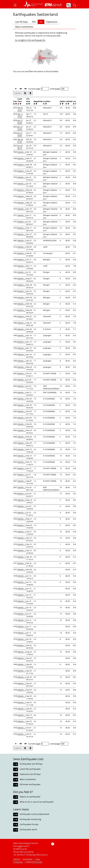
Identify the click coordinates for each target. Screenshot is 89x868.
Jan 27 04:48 (20, 122)
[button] (16, 5)
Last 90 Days (22, 22)
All (41, 22)
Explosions (52, 22)
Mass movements (24, 27)
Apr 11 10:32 (20, 115)
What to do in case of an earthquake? (37, 802)
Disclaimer (28, 859)
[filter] (16, 104)
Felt (34, 22)
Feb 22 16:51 (20, 109)
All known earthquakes (30, 784)
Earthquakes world (28, 830)
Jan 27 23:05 (20, 128)
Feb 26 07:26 (20, 141)
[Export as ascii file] (30, 93)
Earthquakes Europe (29, 824)
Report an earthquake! (30, 797)
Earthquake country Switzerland (34, 814)
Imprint (17, 859)
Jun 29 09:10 (20, 147)
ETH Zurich (37, 862)
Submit (18, 93)
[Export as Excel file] (25, 93)
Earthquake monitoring (30, 819)
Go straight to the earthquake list (30, 40)
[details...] (22, 152)
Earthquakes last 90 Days (31, 764)
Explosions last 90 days (30, 774)
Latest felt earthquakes (30, 769)
